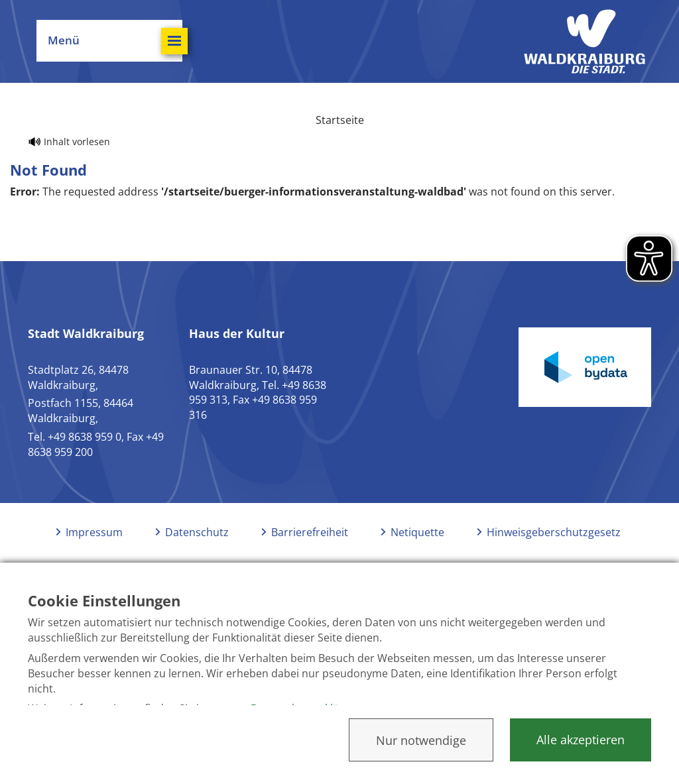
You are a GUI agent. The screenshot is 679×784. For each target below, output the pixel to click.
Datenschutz (197, 532)
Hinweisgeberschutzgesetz (554, 532)
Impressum (94, 532)
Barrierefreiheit (310, 532)
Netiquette (417, 532)
